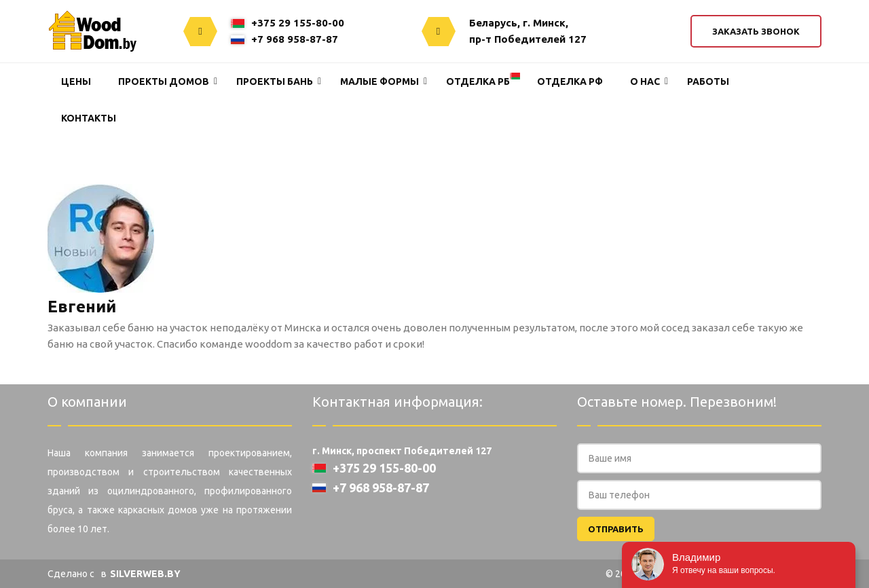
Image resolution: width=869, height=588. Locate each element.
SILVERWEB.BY (145, 574)
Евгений (82, 307)
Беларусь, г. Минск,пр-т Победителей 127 (528, 31)
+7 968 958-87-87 (284, 39)
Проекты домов (164, 81)
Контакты (89, 118)
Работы (708, 81)
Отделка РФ (570, 81)
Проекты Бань (275, 81)
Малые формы (380, 81)
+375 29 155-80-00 (288, 23)
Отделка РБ (478, 81)
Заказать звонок (756, 31)
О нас (645, 81)
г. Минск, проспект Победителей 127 (402, 451)
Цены (76, 81)
